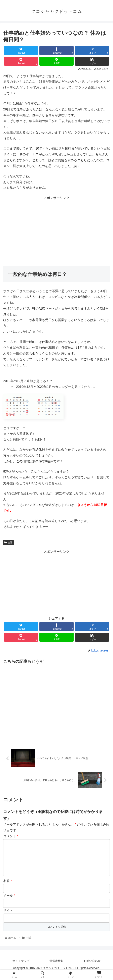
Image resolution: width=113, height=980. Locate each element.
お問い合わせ (92, 967)
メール (9, 902)
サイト (8, 917)
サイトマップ (21, 967)
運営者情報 (56, 967)
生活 (8, 543)
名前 (8, 887)
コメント (11, 836)
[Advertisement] (56, 229)
